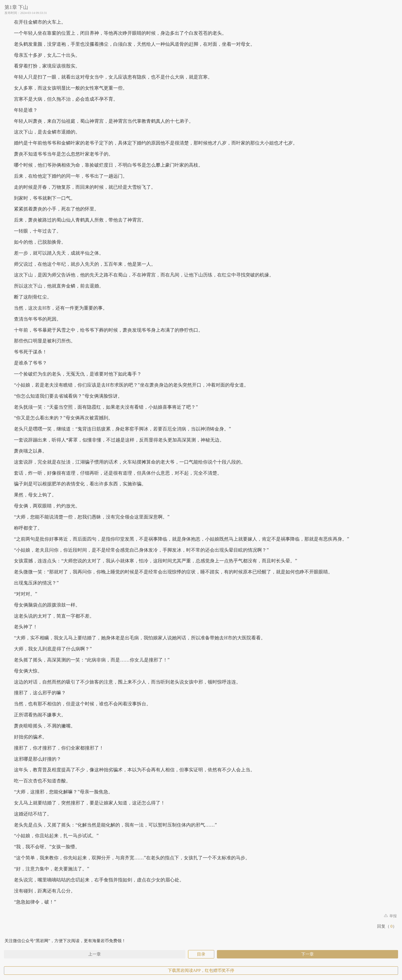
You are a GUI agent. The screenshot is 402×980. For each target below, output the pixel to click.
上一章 (95, 954)
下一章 (307, 954)
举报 (390, 916)
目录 (201, 954)
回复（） (387, 926)
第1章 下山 (16, 7)
